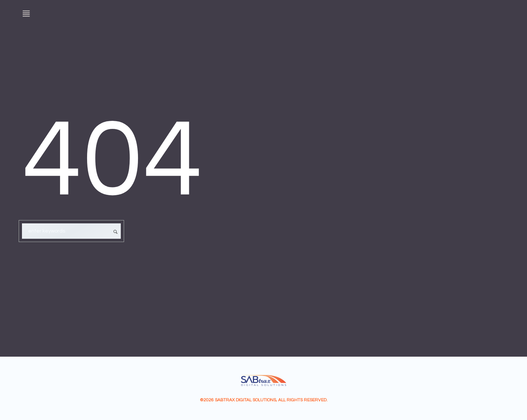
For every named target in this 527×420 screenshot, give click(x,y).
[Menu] (26, 14)
